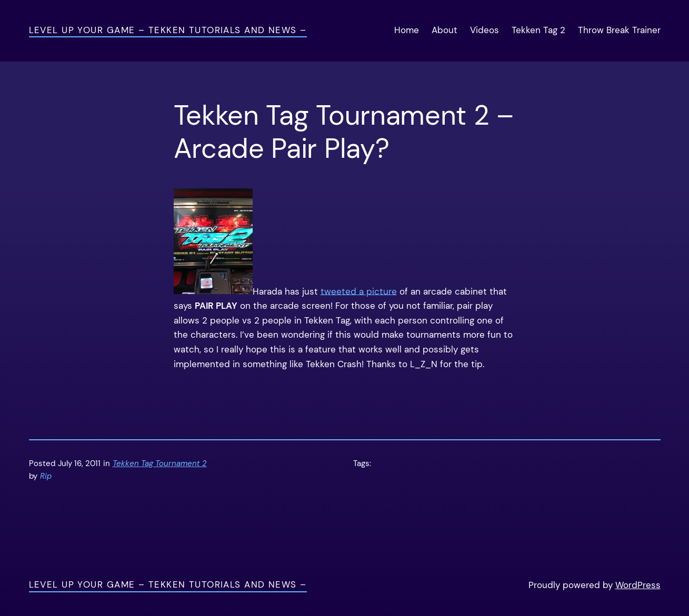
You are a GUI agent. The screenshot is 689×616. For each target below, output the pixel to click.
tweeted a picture (359, 291)
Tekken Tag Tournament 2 (160, 463)
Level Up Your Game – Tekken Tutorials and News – (168, 30)
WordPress (638, 585)
